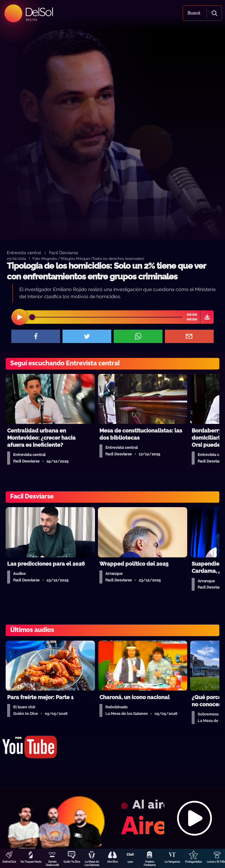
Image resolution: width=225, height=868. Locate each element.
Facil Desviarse (64, 253)
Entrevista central (24, 253)
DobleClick (9, 862)
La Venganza (172, 862)
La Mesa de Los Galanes (92, 863)
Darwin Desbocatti (52, 863)
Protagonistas (193, 862)
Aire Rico (112, 862)
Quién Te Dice (72, 862)
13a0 (130, 862)
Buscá (194, 13)
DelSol (39, 12)
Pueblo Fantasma (150, 863)
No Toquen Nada (31, 862)
